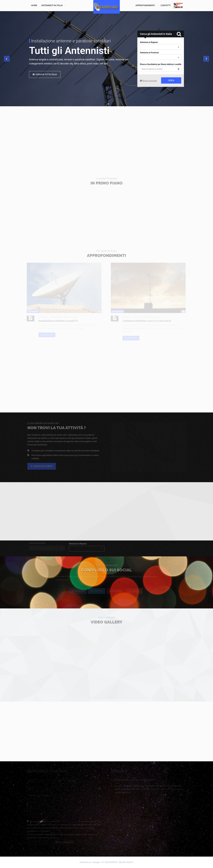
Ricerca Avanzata (149, 81)
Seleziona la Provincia (149, 53)
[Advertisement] (106, 136)
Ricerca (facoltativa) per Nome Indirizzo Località (161, 64)
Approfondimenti (145, 5)
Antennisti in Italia (52, 5)
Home (34, 5)
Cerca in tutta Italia (45, 74)
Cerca (171, 80)
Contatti (166, 5)
